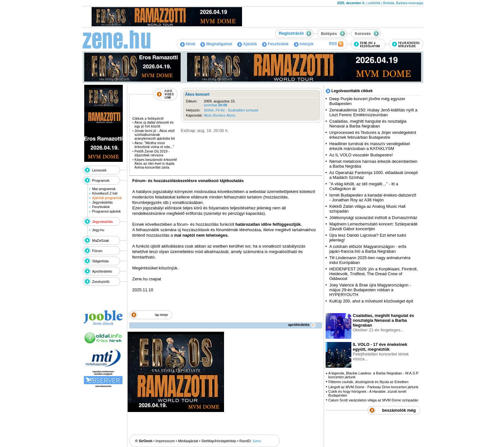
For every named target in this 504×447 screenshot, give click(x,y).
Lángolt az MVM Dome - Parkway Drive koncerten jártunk (373, 387)
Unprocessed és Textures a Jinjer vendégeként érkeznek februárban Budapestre (373, 135)
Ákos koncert (197, 94)
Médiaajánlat (188, 441)
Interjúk (304, 44)
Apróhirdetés (102, 271)
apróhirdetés (302, 325)
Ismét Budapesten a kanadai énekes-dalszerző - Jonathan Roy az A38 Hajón (373, 197)
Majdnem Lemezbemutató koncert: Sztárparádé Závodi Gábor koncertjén (374, 226)
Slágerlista (100, 261)
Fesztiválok (275, 44)
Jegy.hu (98, 230)
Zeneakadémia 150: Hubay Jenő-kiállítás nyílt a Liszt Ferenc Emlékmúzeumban (373, 112)
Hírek (188, 44)
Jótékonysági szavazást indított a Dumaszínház (373, 218)
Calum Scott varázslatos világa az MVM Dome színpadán (373, 400)
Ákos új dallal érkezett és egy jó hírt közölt (154, 124)
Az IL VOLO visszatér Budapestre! (361, 155)
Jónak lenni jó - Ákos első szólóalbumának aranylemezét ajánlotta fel (154, 135)
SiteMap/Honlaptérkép (219, 441)
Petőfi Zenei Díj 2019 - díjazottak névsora (152, 153)
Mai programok (104, 189)
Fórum (97, 251)
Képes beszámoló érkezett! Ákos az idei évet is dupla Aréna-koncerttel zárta (156, 163)
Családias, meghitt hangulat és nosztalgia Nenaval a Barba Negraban (368, 124)
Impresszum (165, 441)
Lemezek (99, 170)
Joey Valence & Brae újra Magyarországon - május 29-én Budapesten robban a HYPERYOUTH (370, 290)
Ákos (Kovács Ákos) (220, 115)
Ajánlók (247, 44)
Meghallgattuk (216, 44)
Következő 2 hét (105, 193)
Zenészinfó (101, 282)
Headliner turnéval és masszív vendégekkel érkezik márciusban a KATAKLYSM (370, 146)
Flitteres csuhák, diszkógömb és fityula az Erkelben (368, 382)
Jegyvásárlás (102, 202)
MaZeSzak (101, 241)
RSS (336, 44)
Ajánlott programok (107, 198)
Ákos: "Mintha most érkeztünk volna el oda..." (154, 145)
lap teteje (162, 315)
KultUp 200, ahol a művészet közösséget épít (371, 301)
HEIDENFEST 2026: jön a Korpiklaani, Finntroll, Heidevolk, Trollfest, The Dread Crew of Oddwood (374, 274)
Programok (101, 180)
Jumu (257, 441)
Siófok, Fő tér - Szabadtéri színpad (231, 110)
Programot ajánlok (106, 211)
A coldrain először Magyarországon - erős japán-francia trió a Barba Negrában (368, 249)
